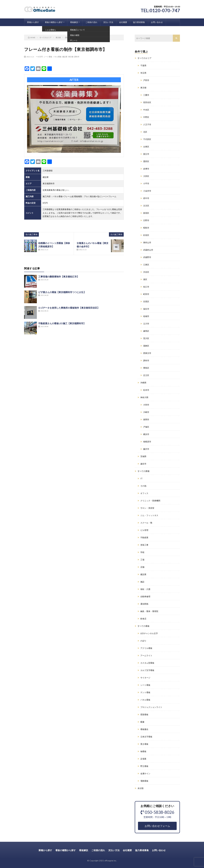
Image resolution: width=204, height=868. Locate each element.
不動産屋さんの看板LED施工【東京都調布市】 (62, 323)
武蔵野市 (147, 257)
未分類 (141, 788)
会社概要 (123, 22)
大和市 (146, 405)
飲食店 (143, 619)
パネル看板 (57, 57)
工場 (142, 560)
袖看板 (143, 751)
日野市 (146, 220)
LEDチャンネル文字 (149, 633)
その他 (143, 486)
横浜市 (146, 434)
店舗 (142, 567)
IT (141, 478)
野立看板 (144, 766)
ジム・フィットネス (149, 515)
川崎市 (146, 412)
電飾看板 (144, 781)
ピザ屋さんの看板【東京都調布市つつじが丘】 (62, 292)
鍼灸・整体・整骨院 (149, 611)
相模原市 (147, 442)
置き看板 (144, 744)
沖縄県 (143, 383)
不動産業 (144, 537)
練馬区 (146, 331)
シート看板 (48, 57)
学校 (142, 552)
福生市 (146, 309)
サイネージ (145, 678)
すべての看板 (144, 626)
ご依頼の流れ (91, 22)
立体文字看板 (146, 737)
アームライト (146, 655)
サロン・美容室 (147, 508)
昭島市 (146, 228)
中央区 (146, 110)
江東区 (146, 265)
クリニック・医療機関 (150, 501)
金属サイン (145, 773)
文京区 (146, 206)
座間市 (146, 419)
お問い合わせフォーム (157, 826)
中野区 (146, 117)
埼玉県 (143, 73)
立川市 (146, 324)
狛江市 (146, 287)
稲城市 (146, 316)
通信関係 (144, 604)
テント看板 (145, 692)
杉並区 (146, 235)
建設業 (65, 57)
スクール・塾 (146, 523)
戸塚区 (146, 427)
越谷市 (143, 464)
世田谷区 (147, 102)
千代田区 (147, 139)
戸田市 (146, 80)
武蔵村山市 (148, 250)
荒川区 (146, 338)
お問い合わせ (157, 22)
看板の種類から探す (54, 22)
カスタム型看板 (147, 663)
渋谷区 (146, 272)
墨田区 (146, 161)
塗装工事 (144, 545)
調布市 (77, 57)
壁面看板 (144, 714)
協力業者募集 (139, 22)
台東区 (146, 147)
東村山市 (147, 242)
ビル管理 (144, 530)
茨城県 (143, 456)
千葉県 (143, 65)
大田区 (146, 176)
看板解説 (74, 22)
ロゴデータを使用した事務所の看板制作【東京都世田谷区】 (69, 308)
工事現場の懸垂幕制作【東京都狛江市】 (59, 276)
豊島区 (146, 368)
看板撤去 (144, 729)
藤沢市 (146, 449)
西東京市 (147, 353)
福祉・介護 (145, 589)
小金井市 (147, 191)
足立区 (146, 375)
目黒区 (146, 301)
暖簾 (142, 722)
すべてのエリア (144, 58)
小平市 (146, 183)
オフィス (144, 493)
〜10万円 (39, 57)
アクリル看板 (146, 648)
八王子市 (147, 124)
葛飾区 (146, 346)
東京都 (71, 57)
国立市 (146, 154)
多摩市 (146, 169)
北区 (145, 132)
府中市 (146, 198)
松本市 (146, 390)
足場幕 (143, 759)
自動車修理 (145, 596)
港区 (145, 279)
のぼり (143, 641)
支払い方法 (108, 22)
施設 (142, 582)
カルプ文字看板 (147, 670)
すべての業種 (144, 471)
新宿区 (146, 213)
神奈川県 (144, 397)
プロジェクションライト (151, 707)
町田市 (146, 294)
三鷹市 (146, 95)
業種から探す (33, 22)
